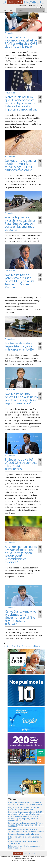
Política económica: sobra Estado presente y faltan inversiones (25, 853)
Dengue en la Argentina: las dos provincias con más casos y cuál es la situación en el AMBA (21, 165)
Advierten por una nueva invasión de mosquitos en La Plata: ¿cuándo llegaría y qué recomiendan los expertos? (21, 554)
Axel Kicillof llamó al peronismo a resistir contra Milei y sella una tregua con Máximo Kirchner (20, 281)
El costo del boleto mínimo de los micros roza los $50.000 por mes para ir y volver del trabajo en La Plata (25, 823)
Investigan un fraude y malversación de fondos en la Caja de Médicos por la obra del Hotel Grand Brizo (26, 829)
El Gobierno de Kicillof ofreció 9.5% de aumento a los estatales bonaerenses (21, 464)
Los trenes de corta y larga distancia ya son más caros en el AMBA (19, 346)
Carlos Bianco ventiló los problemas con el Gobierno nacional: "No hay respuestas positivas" (20, 617)
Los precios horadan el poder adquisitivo (23, 839)
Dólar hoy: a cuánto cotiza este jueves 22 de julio (25, 843)
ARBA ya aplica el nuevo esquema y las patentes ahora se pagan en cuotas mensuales (26, 835)
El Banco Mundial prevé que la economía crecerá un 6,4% (23, 848)
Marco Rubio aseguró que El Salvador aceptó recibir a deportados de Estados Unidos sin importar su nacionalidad (21, 103)
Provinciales (10, 33)
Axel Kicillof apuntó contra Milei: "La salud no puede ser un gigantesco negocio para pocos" (21, 399)
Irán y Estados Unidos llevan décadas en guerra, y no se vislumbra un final (23, 812)
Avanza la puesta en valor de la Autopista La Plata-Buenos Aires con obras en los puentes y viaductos (20, 223)
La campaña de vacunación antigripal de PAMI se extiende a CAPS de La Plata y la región (21, 42)
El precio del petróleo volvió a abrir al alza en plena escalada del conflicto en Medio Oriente (25, 807)
